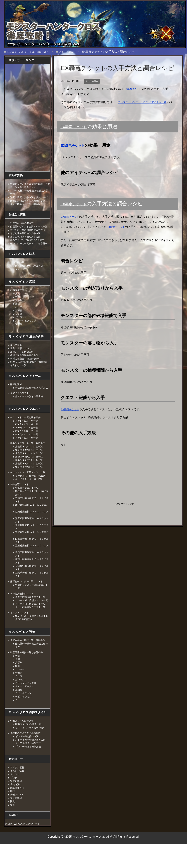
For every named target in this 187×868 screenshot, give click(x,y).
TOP (30, 52)
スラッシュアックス (27, 331)
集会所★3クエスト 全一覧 (30, 467)
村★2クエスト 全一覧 (28, 438)
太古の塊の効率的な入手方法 (27, 243)
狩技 (13, 812)
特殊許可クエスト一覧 (28, 505)
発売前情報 (16, 818)
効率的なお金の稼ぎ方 (23, 226)
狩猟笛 (19, 321)
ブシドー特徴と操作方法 (29, 767)
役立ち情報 (16, 801)
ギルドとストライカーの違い (32, 748)
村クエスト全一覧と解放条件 (27, 431)
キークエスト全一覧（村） (30, 496)
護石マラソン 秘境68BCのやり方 (29, 247)
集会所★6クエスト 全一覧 (30, 477)
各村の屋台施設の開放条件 (25, 365)
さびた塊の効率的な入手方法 (27, 240)
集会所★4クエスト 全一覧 (30, 470)
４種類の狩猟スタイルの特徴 (27, 753)
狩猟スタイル (18, 815)
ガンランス (21, 327)
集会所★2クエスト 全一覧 (30, 463)
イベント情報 (18, 791)
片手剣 (19, 310)
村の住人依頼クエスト (23, 610)
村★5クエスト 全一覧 (28, 448)
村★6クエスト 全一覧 (28, 451)
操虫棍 (19, 334)
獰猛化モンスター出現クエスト (28, 598)
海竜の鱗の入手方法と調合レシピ (29, 207)
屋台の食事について (21, 358)
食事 (13, 825)
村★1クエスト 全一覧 (28, 434)
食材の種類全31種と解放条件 (27, 369)
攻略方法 (15, 805)
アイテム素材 (93, 81)
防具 (13, 822)
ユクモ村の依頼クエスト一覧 (32, 614)
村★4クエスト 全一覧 (28, 444)
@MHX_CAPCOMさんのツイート (25, 844)
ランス (19, 324)
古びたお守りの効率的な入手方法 (29, 237)
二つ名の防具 (18, 273)
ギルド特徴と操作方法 (28, 757)
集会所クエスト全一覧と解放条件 (29, 457)
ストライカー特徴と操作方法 (32, 760)
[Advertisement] (91, 475)
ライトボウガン (24, 713)
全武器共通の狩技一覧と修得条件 (29, 661)
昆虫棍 (19, 710)
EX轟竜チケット (134, 89)
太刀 (18, 307)
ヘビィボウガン (24, 717)
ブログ (14, 798)
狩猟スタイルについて (23, 741)
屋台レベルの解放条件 (23, 362)
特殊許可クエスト (20, 501)
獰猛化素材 (16, 394)
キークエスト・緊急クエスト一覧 (29, 486)
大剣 (18, 304)
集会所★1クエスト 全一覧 (30, 460)
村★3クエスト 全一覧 (28, 441)
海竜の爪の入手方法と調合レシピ (29, 204)
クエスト (15, 795)
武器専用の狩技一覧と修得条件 (28, 673)
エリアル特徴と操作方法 (29, 763)
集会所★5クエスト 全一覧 (30, 474)
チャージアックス (25, 707)
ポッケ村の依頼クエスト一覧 (32, 627)
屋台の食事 (16, 355)
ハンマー (20, 317)
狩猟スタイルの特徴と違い (30, 745)
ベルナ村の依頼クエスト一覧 (32, 624)
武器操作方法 (18, 300)
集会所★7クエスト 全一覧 (30, 480)
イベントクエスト (20, 633)
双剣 (18, 314)
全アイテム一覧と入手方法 (30, 410)
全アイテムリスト (20, 407)
